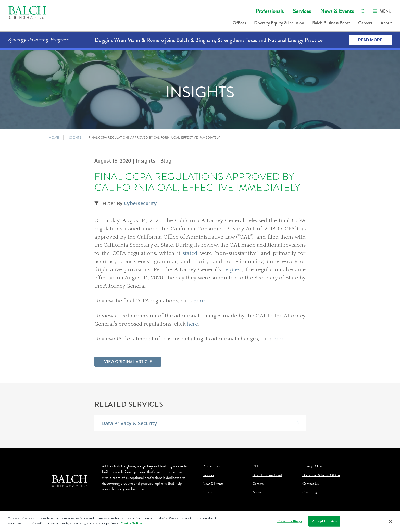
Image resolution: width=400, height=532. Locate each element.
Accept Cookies (324, 521)
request (233, 270)
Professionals (270, 11)
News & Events (337, 11)
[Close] (391, 522)
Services (302, 11)
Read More (370, 40)
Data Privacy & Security (129, 423)
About (386, 23)
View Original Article (128, 362)
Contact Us (310, 484)
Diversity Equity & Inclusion (279, 23)
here (199, 301)
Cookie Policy (131, 523)
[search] (363, 11)
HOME (54, 137)
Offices (239, 23)
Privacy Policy (312, 466)
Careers (365, 23)
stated (190, 253)
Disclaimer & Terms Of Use (321, 475)
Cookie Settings (290, 521)
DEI (255, 466)
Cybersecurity (140, 203)
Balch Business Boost (331, 23)
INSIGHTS (74, 137)
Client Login (311, 492)
